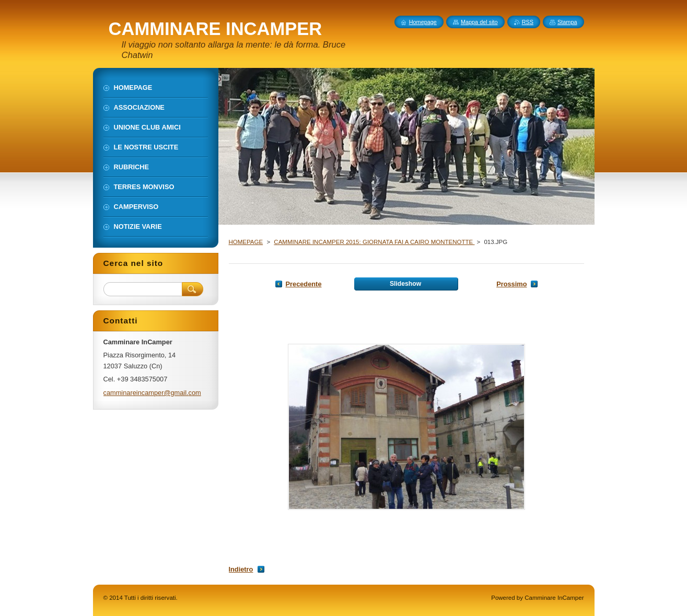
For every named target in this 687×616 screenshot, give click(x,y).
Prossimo (511, 284)
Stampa (567, 22)
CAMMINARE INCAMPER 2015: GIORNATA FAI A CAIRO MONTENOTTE (374, 242)
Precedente (304, 284)
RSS (528, 22)
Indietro (241, 569)
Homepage (423, 22)
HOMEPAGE (246, 242)
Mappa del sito (479, 22)
